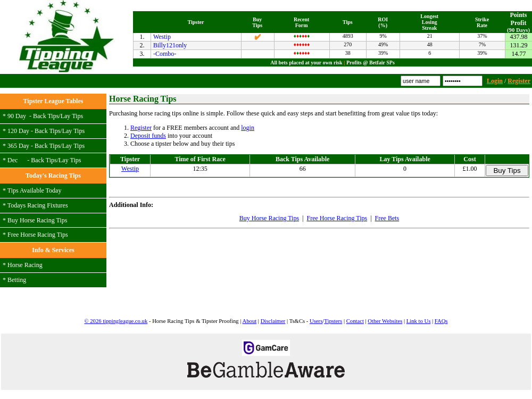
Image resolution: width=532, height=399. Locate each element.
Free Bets (387, 218)
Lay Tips (72, 116)
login (248, 128)
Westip (162, 37)
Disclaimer (273, 321)
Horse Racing (25, 265)
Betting (17, 280)
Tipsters (333, 321)
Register (519, 81)
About (250, 321)
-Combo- (165, 54)
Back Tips (46, 116)
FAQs (441, 321)
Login (495, 81)
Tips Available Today (35, 190)
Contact (355, 321)
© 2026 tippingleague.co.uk (116, 321)
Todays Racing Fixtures (38, 205)
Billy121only (170, 45)
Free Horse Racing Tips (38, 235)
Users (316, 321)
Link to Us (419, 321)
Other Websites (385, 321)
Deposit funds (148, 136)
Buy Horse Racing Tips (37, 220)
